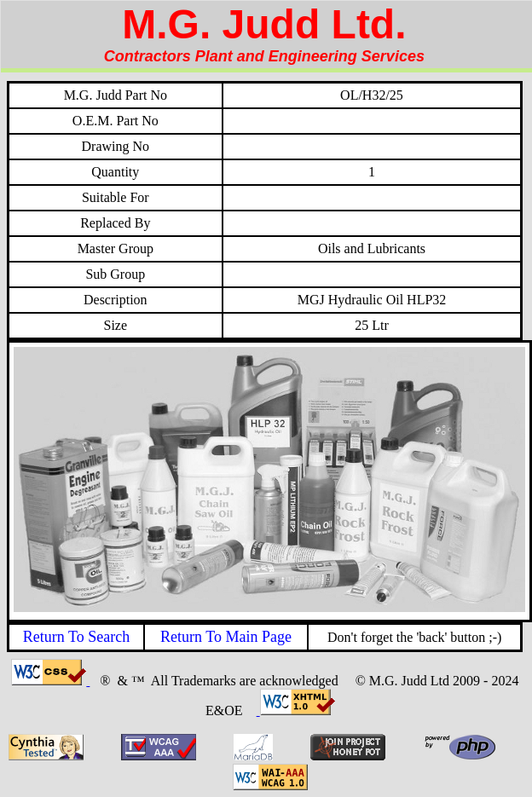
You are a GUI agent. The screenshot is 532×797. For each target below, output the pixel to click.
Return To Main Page (226, 637)
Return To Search (76, 637)
